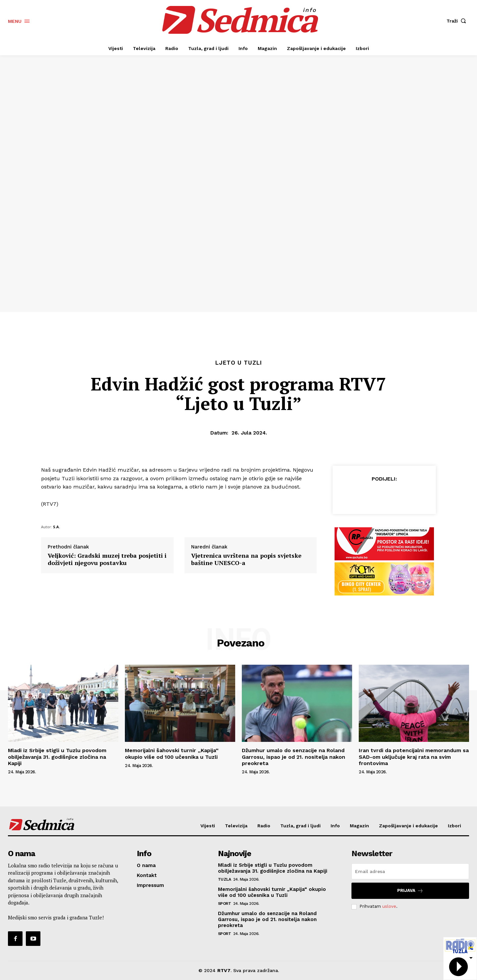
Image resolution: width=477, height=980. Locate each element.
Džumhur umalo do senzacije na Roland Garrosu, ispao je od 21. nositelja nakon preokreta (293, 757)
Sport (225, 903)
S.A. (56, 527)
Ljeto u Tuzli (239, 363)
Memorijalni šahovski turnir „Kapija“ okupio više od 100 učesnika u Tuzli (172, 753)
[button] (458, 21)
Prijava (410, 891)
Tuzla (225, 879)
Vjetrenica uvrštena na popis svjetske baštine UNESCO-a (246, 559)
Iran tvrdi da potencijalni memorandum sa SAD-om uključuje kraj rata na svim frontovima (414, 757)
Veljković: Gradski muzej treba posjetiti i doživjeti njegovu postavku (107, 559)
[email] (410, 871)
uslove (389, 906)
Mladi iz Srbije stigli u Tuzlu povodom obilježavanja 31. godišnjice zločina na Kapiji (57, 757)
